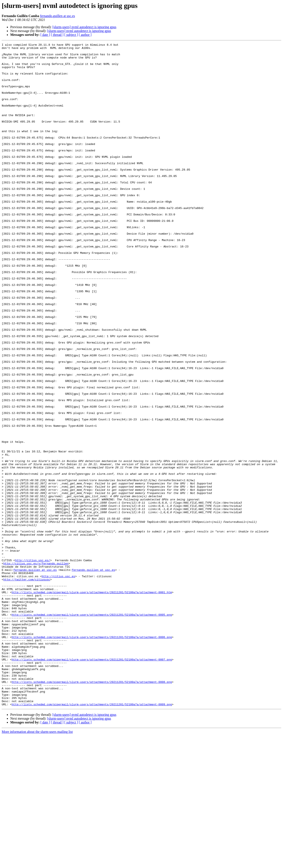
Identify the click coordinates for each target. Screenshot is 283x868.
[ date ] (45, 35)
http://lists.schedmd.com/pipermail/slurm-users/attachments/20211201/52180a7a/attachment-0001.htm (92, 702)
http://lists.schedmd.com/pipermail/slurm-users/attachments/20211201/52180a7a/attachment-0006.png (92, 756)
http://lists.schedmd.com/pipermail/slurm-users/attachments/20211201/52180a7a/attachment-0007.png (92, 783)
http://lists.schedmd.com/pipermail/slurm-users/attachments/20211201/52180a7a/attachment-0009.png (92, 837)
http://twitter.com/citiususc (27, 687)
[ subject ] (71, 35)
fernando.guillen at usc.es (57, 16)
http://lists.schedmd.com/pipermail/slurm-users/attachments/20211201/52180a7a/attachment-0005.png (92, 729)
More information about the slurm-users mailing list (37, 864)
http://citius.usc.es (58, 683)
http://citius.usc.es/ (32, 664)
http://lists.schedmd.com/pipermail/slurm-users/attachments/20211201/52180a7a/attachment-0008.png (92, 810)
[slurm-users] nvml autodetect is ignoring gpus (84, 27)
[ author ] (85, 35)
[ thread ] (57, 35)
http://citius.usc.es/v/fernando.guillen (36, 668)
